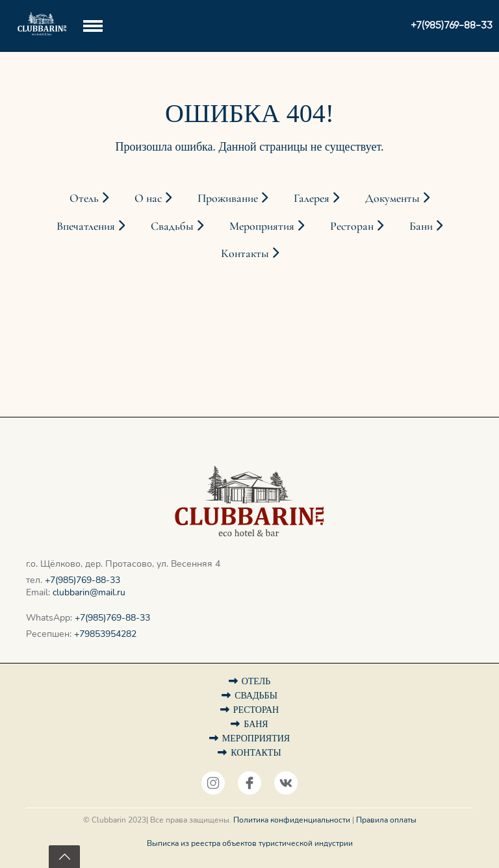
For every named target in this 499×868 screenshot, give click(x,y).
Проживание (233, 198)
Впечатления (91, 226)
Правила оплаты (386, 820)
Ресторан (357, 226)
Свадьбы (177, 226)
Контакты (250, 253)
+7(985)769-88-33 (83, 580)
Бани (426, 226)
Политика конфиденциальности (292, 820)
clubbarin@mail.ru (89, 592)
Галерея (316, 198)
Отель (89, 198)
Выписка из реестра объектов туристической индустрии (250, 843)
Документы (397, 198)
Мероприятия (267, 226)
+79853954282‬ (105, 634)
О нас (153, 198)
